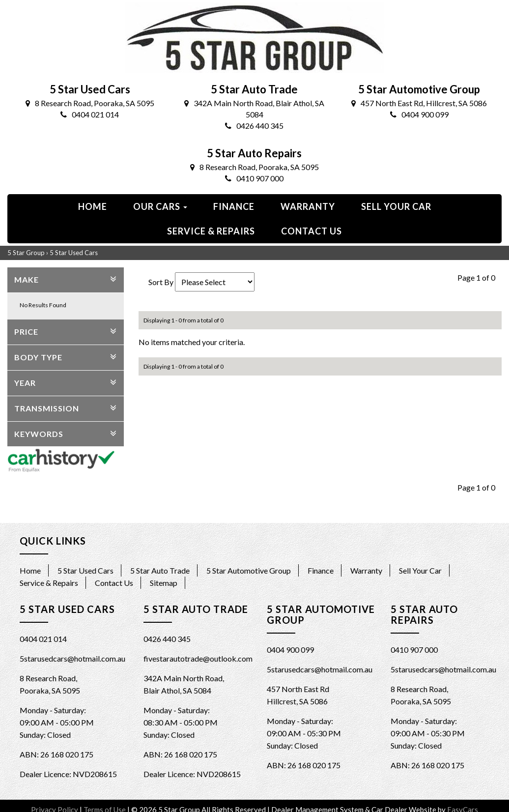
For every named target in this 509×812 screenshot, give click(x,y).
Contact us (311, 231)
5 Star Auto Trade (160, 570)
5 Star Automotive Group (249, 570)
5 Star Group (26, 253)
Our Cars (160, 206)
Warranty (308, 206)
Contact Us (114, 583)
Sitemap (164, 583)
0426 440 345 (254, 126)
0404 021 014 (90, 114)
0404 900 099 (419, 114)
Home (93, 206)
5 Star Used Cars (74, 253)
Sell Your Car (396, 206)
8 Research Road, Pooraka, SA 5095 (90, 103)
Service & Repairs (211, 231)
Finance (234, 206)
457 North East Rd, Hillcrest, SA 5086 (419, 103)
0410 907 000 (254, 178)
